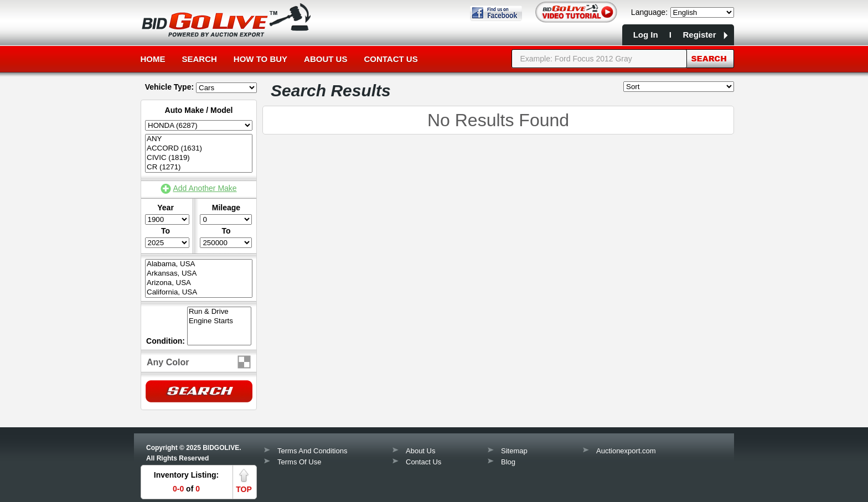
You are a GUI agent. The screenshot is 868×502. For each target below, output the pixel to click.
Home (153, 59)
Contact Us (391, 59)
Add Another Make (205, 188)
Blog (508, 462)
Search (200, 59)
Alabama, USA (199, 264)
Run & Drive (219, 312)
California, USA (199, 293)
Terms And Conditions (312, 451)
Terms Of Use (299, 462)
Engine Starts (219, 321)
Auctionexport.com (626, 451)
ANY (199, 139)
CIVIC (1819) (199, 158)
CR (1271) (199, 167)
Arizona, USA (199, 283)
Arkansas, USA (199, 274)
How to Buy (260, 59)
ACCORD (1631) (199, 149)
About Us (325, 59)
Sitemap (514, 451)
